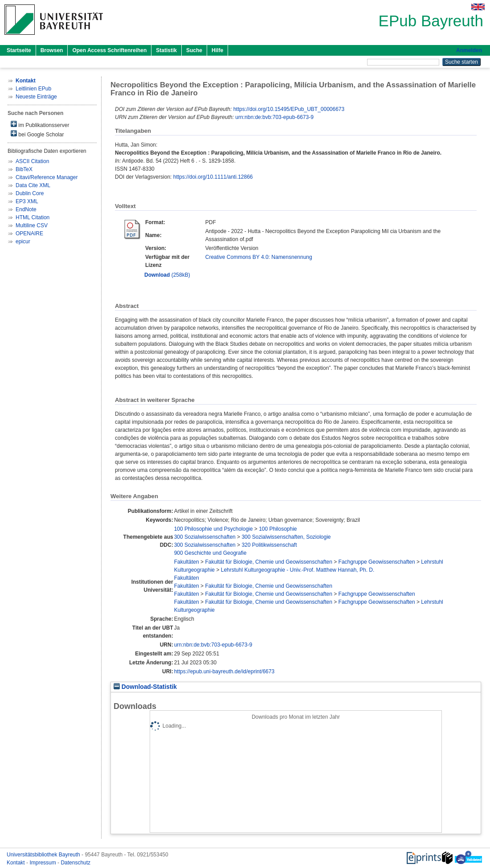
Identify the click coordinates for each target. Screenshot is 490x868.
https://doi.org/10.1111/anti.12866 (213, 177)
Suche (194, 50)
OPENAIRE (29, 233)
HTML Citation (33, 217)
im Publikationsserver (40, 125)
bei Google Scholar (37, 134)
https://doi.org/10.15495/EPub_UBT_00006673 (289, 109)
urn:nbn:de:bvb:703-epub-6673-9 (274, 117)
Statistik (166, 50)
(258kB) (167, 275)
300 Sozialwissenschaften (205, 537)
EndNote (26, 209)
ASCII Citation (32, 161)
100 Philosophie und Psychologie (214, 529)
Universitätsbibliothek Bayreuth (44, 855)
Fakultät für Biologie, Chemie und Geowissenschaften (269, 562)
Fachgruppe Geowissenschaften (377, 562)
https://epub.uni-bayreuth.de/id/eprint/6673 (225, 671)
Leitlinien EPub (33, 89)
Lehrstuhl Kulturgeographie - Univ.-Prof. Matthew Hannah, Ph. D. (298, 570)
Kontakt (16, 863)
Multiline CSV (32, 225)
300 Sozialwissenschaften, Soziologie (286, 537)
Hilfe (217, 50)
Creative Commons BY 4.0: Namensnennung (259, 257)
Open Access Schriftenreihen (109, 50)
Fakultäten (187, 562)
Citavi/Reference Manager (47, 177)
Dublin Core (30, 193)
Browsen (52, 50)
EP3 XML (27, 201)
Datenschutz (76, 863)
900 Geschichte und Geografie (210, 553)
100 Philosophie (278, 529)
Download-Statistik (145, 687)
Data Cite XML (33, 185)
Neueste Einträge (36, 97)
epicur (23, 242)
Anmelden (469, 50)
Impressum (43, 863)
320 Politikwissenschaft (269, 545)
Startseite (19, 50)
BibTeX (24, 169)
